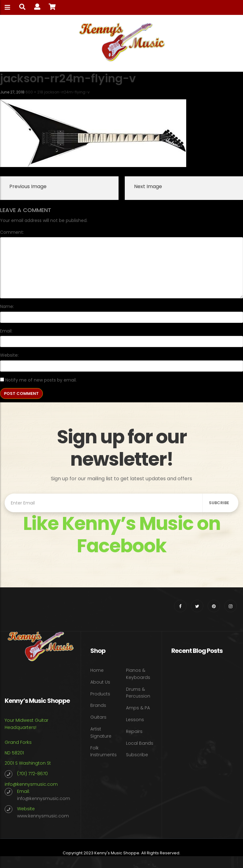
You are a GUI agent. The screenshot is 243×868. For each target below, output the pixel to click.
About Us (100, 682)
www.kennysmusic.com (43, 816)
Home (97, 670)
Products (100, 694)
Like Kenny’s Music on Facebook (122, 535)
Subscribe (137, 755)
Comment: (12, 232)
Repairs (134, 731)
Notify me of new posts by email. (41, 380)
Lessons (135, 720)
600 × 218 (34, 92)
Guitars (98, 717)
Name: (7, 306)
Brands (98, 705)
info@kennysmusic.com (31, 784)
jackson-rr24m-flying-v (67, 92)
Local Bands (140, 743)
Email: (6, 331)
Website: (9, 355)
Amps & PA (138, 708)
